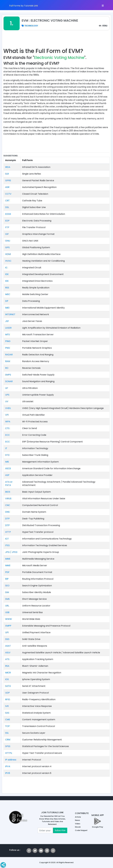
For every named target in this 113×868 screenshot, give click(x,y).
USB (7, 612)
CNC (8, 505)
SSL (7, 733)
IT (6, 448)
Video (78, 824)
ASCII (8, 468)
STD (7, 455)
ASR (7, 187)
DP (7, 301)
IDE (7, 274)
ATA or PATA (9, 483)
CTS (7, 428)
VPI (7, 415)
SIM (7, 592)
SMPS (8, 375)
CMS (8, 720)
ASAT (8, 646)
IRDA (8, 167)
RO (7, 368)
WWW (8, 619)
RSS (7, 288)
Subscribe (60, 830)
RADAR (9, 355)
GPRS (8, 180)
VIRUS (8, 499)
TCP (7, 726)
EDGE (8, 214)
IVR (7, 706)
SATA (8, 686)
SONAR (9, 381)
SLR (7, 174)
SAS (7, 713)
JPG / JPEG (11, 552)
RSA (7, 666)
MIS (7, 462)
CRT (7, 201)
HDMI (8, 254)
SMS (7, 599)
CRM (8, 740)
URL (7, 606)
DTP (7, 519)
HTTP (8, 532)
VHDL (8, 408)
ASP (7, 475)
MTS (7, 335)
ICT (7, 539)
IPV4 (8, 766)
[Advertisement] (57, 41)
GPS (7, 247)
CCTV (8, 194)
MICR (8, 673)
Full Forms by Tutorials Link (24, 6)
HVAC (8, 261)
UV (7, 401)
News (77, 820)
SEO (7, 586)
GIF (7, 234)
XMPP (8, 626)
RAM (8, 361)
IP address (11, 760)
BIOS (8, 492)
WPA (8, 422)
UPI (7, 632)
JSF (7, 321)
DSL (7, 207)
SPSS (8, 746)
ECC (7, 435)
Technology (30, 26)
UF (7, 388)
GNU (8, 241)
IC (6, 268)
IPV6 (8, 773)
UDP (7, 693)
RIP (7, 579)
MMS (8, 559)
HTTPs (9, 753)
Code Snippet (81, 830)
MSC (8, 294)
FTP (7, 227)
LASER (8, 328)
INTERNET (10, 314)
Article (78, 817)
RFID (8, 699)
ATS (7, 659)
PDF (7, 572)
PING (8, 341)
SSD (7, 639)
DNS (7, 512)
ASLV (8, 653)
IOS (7, 679)
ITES (7, 545)
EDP (7, 221)
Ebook (78, 827)
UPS (7, 395)
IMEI (7, 308)
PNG (8, 348)
